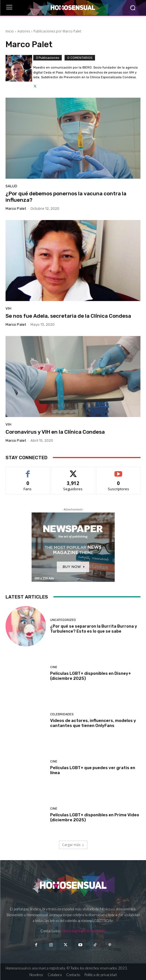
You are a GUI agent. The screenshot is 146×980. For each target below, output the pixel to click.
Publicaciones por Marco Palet (57, 31)
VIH (8, 308)
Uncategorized (63, 620)
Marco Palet (16, 209)
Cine (54, 667)
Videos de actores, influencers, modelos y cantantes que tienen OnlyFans (93, 723)
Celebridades (62, 714)
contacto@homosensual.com (84, 931)
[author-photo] (19, 72)
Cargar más (73, 845)
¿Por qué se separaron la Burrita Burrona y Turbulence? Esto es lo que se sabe (94, 629)
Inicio (10, 31)
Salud (11, 186)
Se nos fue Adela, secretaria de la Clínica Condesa (68, 316)
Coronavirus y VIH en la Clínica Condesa (55, 432)
